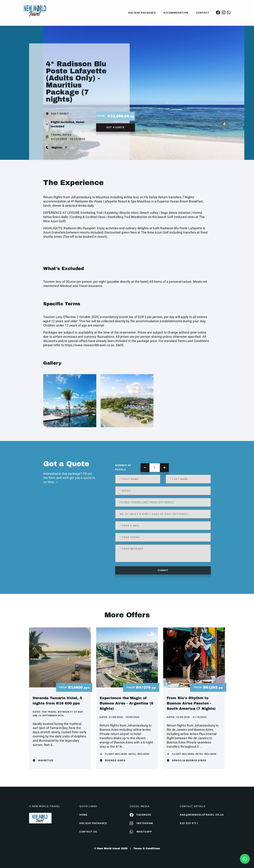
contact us (88, 832)
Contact (203, 13)
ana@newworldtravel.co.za (202, 815)
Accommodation (176, 13)
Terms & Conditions (147, 849)
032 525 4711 (189, 823)
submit (163, 570)
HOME (83, 815)
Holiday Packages (142, 13)
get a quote (116, 127)
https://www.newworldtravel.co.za (89, 345)
